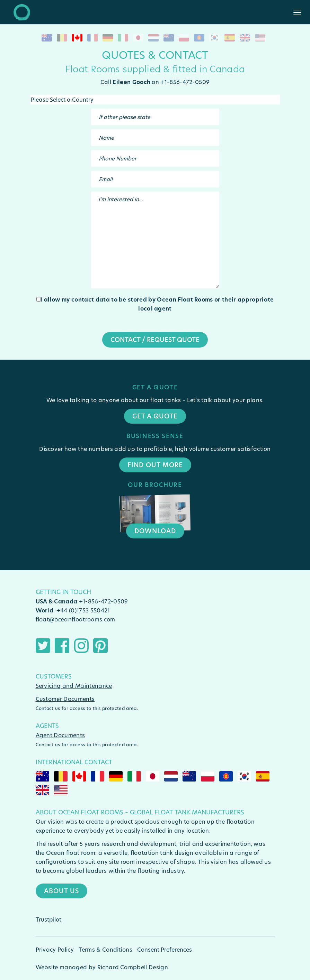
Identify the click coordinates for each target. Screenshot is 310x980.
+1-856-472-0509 (104, 601)
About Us (61, 891)
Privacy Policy (55, 949)
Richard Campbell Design (133, 967)
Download (155, 531)
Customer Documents (65, 699)
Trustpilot (48, 919)
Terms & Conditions (105, 949)
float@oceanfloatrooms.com (76, 619)
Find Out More (155, 465)
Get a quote (155, 416)
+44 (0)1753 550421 (83, 610)
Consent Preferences (165, 949)
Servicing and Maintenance (74, 686)
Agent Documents (60, 735)
